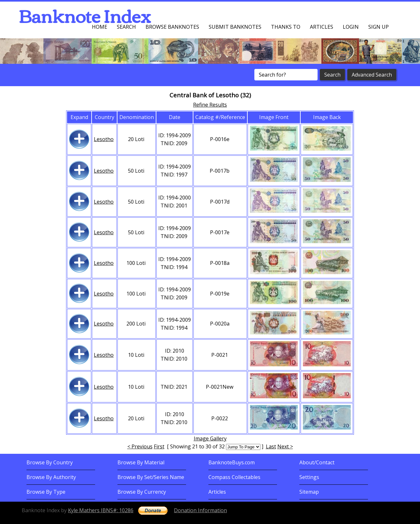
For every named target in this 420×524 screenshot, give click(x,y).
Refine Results (210, 105)
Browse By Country (50, 462)
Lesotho (104, 139)
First (159, 446)
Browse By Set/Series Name (151, 477)
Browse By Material (141, 462)
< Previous (140, 446)
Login (351, 27)
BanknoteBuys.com (232, 462)
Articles (322, 27)
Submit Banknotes (235, 27)
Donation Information (200, 510)
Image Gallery (210, 438)
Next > (285, 446)
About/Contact (317, 462)
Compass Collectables (234, 477)
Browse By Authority (51, 477)
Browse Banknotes (172, 27)
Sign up (379, 27)
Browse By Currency (142, 492)
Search (126, 27)
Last (271, 446)
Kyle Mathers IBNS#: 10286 (101, 510)
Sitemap (309, 492)
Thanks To (286, 27)
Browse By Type (46, 492)
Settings (309, 477)
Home (100, 27)
